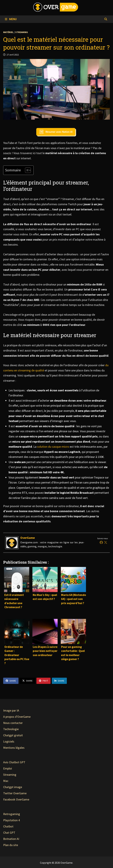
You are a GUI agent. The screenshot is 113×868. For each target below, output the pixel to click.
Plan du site (11, 845)
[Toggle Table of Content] (26, 170)
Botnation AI (11, 839)
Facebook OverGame (16, 799)
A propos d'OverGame (17, 717)
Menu (11, 19)
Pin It (43, 681)
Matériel (8, 32)
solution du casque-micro (53, 447)
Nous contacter (13, 723)
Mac (6, 781)
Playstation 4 (12, 820)
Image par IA (11, 710)
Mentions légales (14, 748)
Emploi (8, 768)
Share (11, 681)
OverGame (28, 538)
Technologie (11, 729)
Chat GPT (9, 833)
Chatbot (8, 826)
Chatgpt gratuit (13, 735)
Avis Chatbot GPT (14, 762)
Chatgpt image (13, 787)
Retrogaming (12, 814)
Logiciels (9, 741)
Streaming (22, 32)
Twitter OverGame (15, 793)
